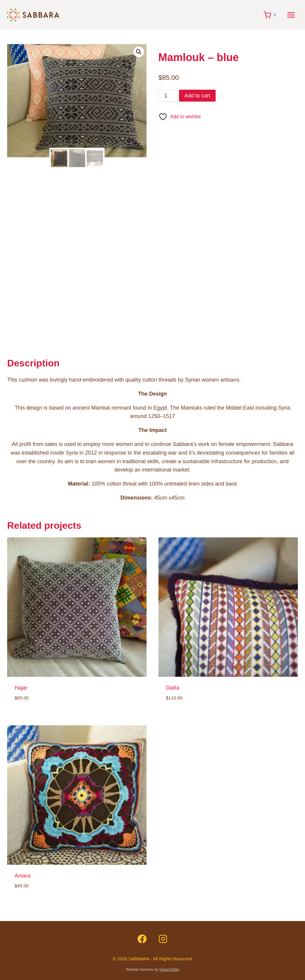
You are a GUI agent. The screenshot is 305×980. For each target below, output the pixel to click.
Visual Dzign (169, 970)
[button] (139, 52)
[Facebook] (142, 939)
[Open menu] (291, 15)
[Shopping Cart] (272, 15)
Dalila (173, 688)
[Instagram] (163, 939)
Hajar (21, 688)
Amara (22, 876)
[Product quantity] (168, 96)
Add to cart (197, 96)
